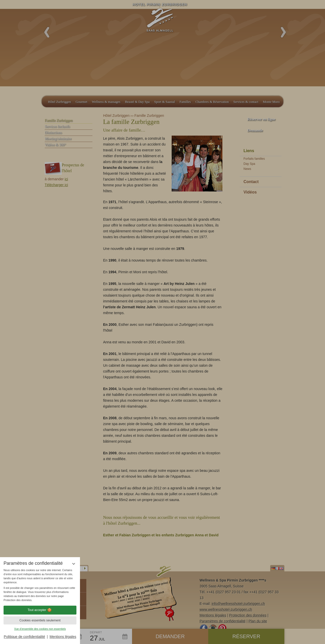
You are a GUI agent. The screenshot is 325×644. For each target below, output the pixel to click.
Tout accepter (40, 610)
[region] (40, 585)
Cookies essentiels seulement (40, 620)
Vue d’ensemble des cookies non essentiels (40, 629)
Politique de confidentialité (25, 637)
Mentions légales (63, 637)
